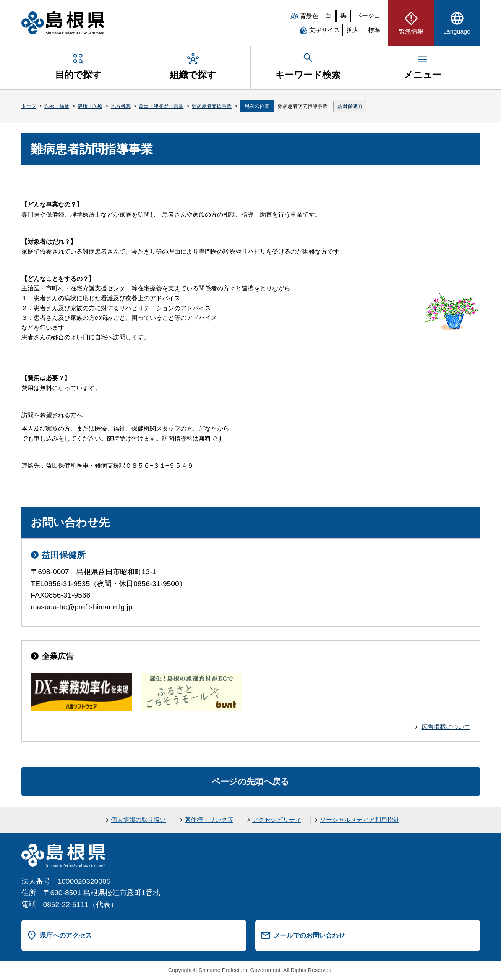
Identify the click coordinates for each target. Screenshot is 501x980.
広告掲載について (446, 727)
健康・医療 (90, 106)
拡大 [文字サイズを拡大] (353, 30)
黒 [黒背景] (344, 15)
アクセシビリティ (277, 820)
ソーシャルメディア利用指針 (360, 820)
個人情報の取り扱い (138, 820)
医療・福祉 (57, 106)
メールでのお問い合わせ (309, 935)
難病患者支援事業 (212, 106)
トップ (29, 106)
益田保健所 (350, 106)
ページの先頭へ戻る (250, 782)
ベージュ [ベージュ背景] (368, 15)
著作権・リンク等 (209, 820)
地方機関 (121, 106)
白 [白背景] (328, 15)
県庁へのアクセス (66, 935)
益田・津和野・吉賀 (161, 106)
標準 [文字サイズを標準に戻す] (374, 30)
